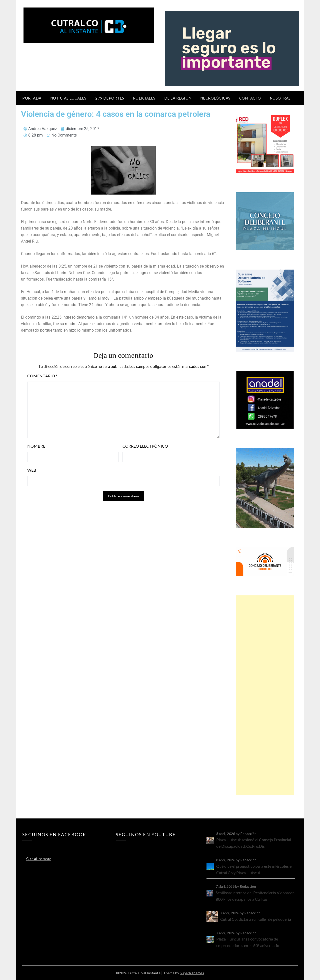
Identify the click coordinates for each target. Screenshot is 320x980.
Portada (32, 98)
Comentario (42, 376)
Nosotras (280, 98)
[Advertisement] (265, 695)
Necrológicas (215, 98)
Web (32, 470)
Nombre (36, 446)
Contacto (250, 98)
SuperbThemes (192, 973)
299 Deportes (110, 98)
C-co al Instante (39, 859)
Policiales (144, 98)
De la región (178, 98)
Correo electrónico (145, 446)
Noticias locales (68, 98)
